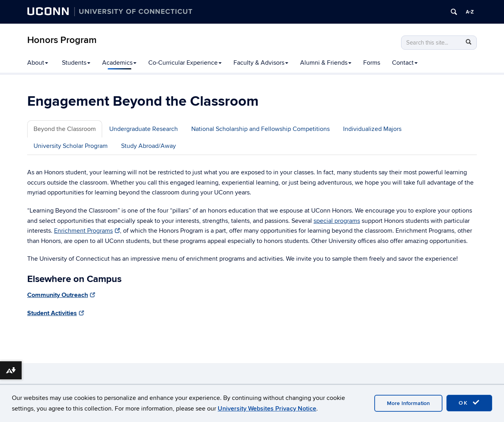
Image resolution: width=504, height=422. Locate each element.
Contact (405, 63)
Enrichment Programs (87, 231)
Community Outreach (61, 295)
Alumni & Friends (326, 63)
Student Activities (56, 313)
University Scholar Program (71, 146)
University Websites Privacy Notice (267, 409)
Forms (372, 63)
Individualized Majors (372, 129)
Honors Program (62, 40)
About (38, 63)
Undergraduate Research (144, 129)
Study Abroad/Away (148, 146)
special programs (337, 221)
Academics (119, 63)
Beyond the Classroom (65, 129)
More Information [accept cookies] (408, 403)
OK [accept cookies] (469, 403)
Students (76, 63)
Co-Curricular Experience (185, 63)
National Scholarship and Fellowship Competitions (260, 129)
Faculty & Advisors (261, 63)
